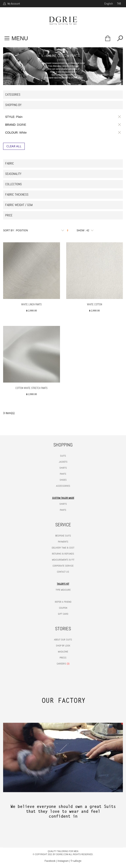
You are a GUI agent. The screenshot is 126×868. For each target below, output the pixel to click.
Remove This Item (119, 117)
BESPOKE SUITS (63, 536)
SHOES (63, 480)
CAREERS (61, 664)
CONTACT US (63, 572)
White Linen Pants (31, 304)
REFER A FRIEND (63, 602)
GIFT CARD (63, 614)
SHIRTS (63, 468)
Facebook (50, 861)
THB (119, 4)
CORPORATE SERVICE (63, 566)
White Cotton (95, 304)
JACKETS (63, 462)
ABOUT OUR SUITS (63, 640)
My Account (13, 4)
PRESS (63, 658)
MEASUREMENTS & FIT (63, 560)
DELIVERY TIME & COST (63, 548)
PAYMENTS (63, 542)
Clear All (14, 146)
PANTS (63, 474)
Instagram (63, 861)
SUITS (63, 456)
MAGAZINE (63, 652)
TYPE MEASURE (63, 590)
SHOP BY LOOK (63, 646)
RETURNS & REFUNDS (63, 554)
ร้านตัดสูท (76, 861)
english (109, 4)
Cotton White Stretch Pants (31, 388)
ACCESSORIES (63, 486)
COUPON (63, 608)
